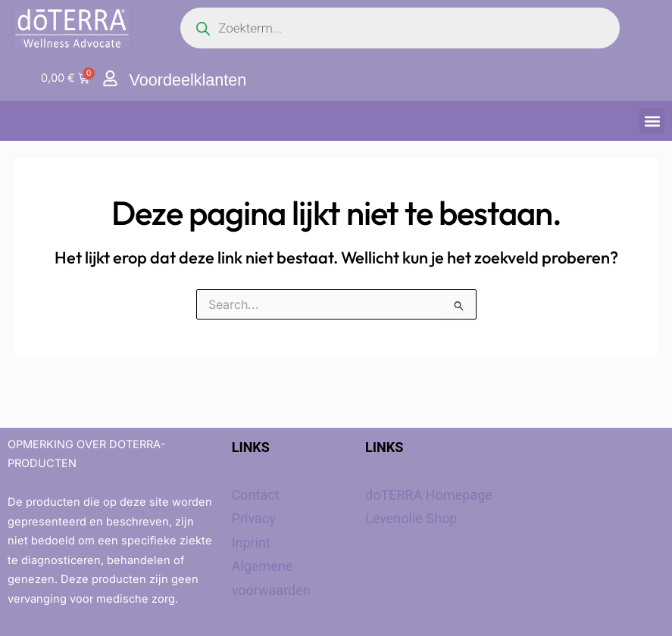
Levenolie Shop (411, 518)
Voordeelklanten (189, 80)
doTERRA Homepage (429, 495)
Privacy (254, 518)
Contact (256, 495)
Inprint (251, 542)
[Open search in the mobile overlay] (400, 28)
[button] (652, 121)
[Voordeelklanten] (110, 78)
